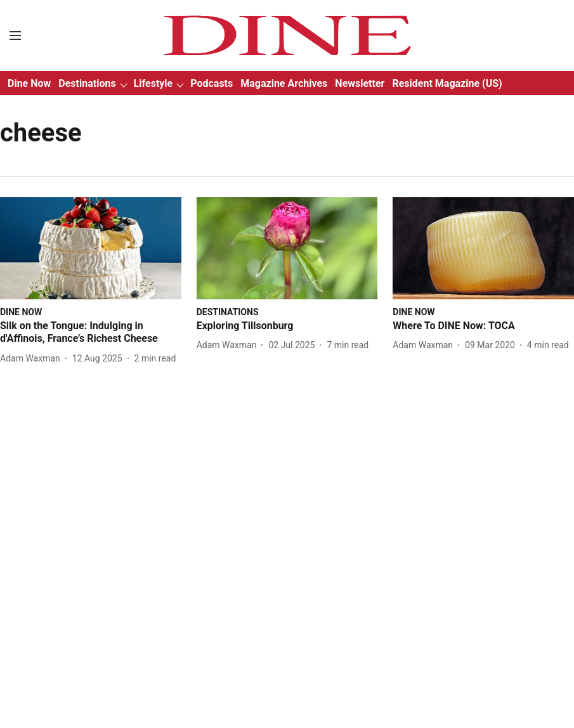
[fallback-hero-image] (91, 248)
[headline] (91, 333)
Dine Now (29, 83)
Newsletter (360, 83)
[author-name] (33, 359)
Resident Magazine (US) (447, 83)
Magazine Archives (284, 83)
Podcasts (212, 83)
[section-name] (21, 312)
